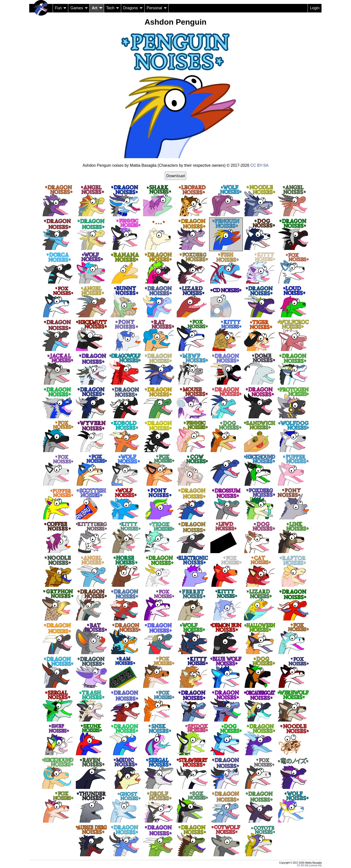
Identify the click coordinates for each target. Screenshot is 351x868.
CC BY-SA (259, 165)
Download (175, 176)
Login (315, 8)
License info (315, 865)
